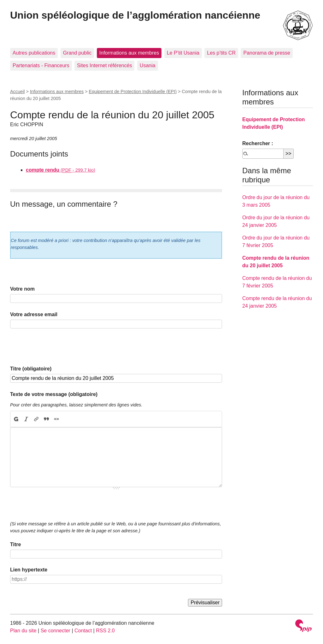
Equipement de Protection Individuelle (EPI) (133, 92)
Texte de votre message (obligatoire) (54, 394)
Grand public (77, 53)
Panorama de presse (267, 53)
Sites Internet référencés (104, 65)
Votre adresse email (34, 314)
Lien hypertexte (29, 570)
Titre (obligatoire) (31, 369)
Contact (83, 631)
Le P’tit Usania (183, 53)
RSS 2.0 (105, 631)
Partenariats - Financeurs (41, 65)
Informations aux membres (129, 53)
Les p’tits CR (221, 53)
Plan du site (23, 631)
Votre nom (22, 289)
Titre (15, 544)
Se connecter (56, 631)
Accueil (17, 92)
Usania (148, 65)
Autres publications (34, 53)
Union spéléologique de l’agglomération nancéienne (135, 15)
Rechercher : (258, 143)
